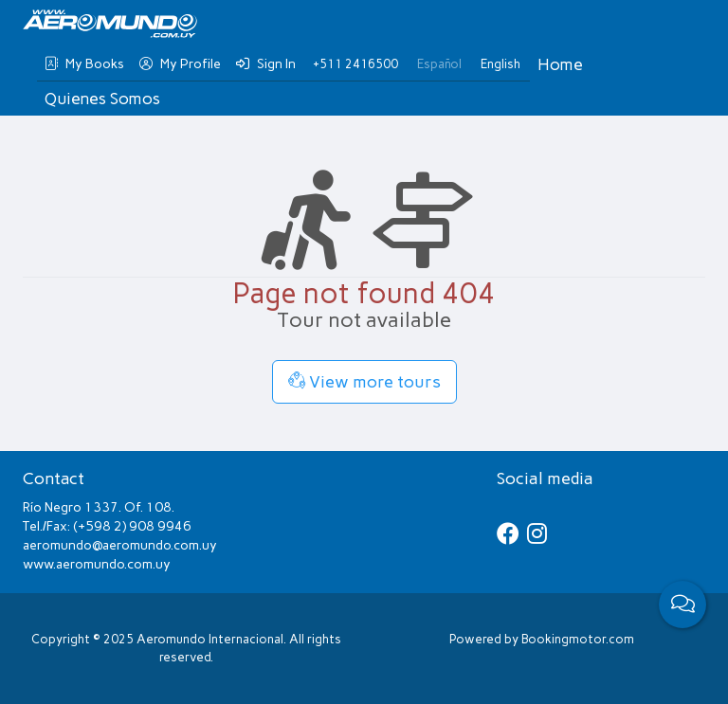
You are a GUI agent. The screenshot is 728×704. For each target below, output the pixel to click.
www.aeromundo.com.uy (97, 564)
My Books (84, 64)
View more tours (364, 382)
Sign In (266, 64)
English (500, 64)
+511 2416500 (355, 64)
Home (560, 64)
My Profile (180, 64)
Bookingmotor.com (578, 639)
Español (439, 64)
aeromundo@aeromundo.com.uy (120, 545)
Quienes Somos (102, 99)
